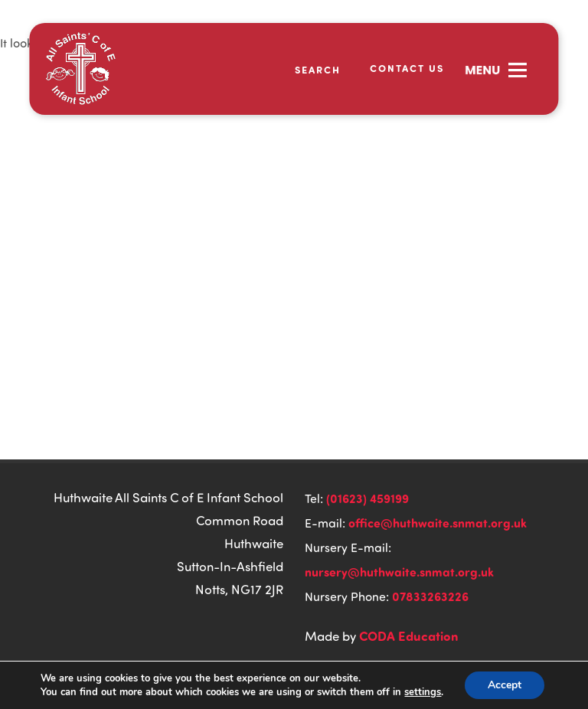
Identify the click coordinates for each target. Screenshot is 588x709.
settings (423, 692)
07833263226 (430, 596)
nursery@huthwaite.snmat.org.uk (399, 572)
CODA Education (409, 635)
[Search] (308, 69)
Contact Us (407, 68)
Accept (505, 685)
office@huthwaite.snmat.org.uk (438, 523)
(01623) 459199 (367, 498)
